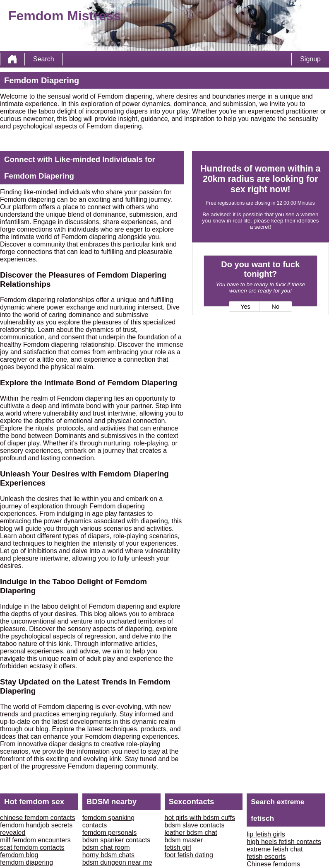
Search (44, 59)
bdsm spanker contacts (116, 840)
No (275, 307)
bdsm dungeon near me (117, 862)
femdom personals (110, 833)
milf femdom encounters (35, 840)
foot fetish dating (189, 855)
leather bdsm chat (191, 833)
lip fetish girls (266, 834)
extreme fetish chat (275, 849)
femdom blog (19, 855)
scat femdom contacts (32, 847)
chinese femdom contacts (37, 818)
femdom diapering (26, 862)
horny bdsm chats (108, 855)
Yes (245, 307)
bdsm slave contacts (195, 825)
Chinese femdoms (273, 864)
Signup (310, 59)
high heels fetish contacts (284, 842)
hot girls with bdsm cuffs (200, 818)
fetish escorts (266, 857)
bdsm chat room (106, 847)
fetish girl (178, 847)
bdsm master (184, 840)
